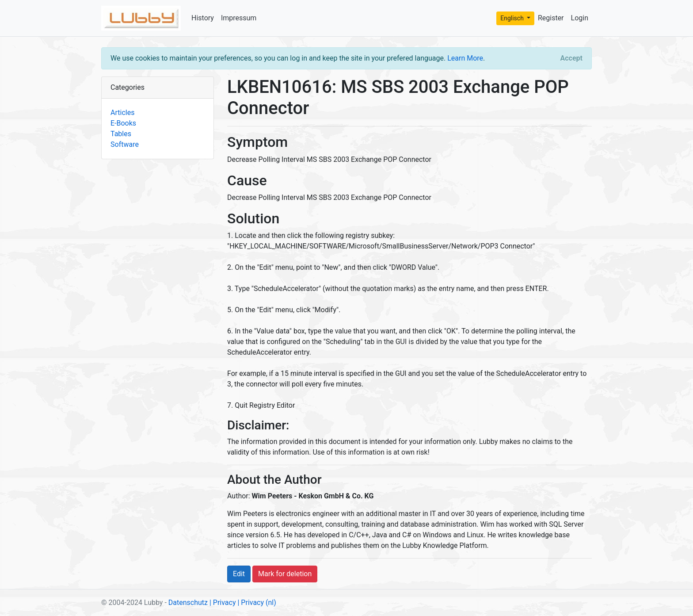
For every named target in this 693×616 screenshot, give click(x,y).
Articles (122, 113)
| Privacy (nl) (257, 603)
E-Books (123, 123)
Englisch (513, 18)
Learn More (465, 58)
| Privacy (223, 603)
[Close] (571, 58)
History (203, 18)
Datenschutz (188, 603)
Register (551, 18)
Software (125, 144)
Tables (121, 134)
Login (580, 18)
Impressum (239, 18)
